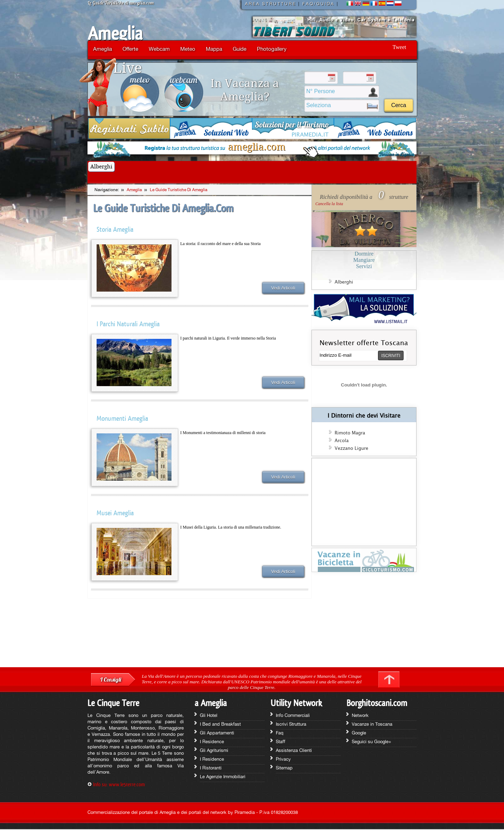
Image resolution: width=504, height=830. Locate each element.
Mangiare (364, 260)
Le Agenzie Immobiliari (223, 776)
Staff (281, 741)
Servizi (364, 266)
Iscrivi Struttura (291, 724)
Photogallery (272, 49)
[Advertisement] (364, 622)
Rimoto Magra (350, 433)
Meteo (188, 49)
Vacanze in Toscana (372, 724)
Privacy (283, 759)
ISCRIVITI (391, 356)
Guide (240, 49)
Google (359, 733)
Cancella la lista (329, 204)
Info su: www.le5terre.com (119, 784)
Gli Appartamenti (217, 733)
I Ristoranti (211, 768)
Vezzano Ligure (351, 448)
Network (360, 715)
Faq (280, 733)
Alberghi (101, 167)
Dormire (364, 254)
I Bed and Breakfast (220, 724)
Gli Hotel (209, 715)
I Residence (212, 741)
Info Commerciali (293, 715)
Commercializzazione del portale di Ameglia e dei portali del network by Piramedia (171, 812)
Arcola (342, 441)
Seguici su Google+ (372, 741)
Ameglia (115, 34)
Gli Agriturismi (214, 750)
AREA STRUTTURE (271, 4)
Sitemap (284, 768)
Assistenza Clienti (294, 750)
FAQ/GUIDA (318, 4)
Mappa (214, 49)
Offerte (130, 49)
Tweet (400, 47)
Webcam (159, 49)
